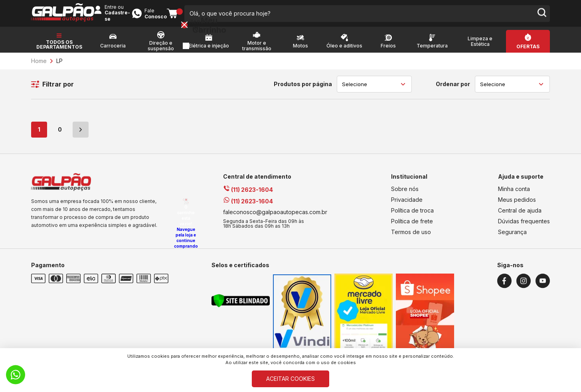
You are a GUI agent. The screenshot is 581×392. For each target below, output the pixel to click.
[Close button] (550, 28)
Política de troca (412, 216)
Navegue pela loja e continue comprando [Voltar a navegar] (551, 240)
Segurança (512, 237)
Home (39, 66)
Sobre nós (405, 194)
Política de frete (412, 226)
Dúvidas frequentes (524, 226)
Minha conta (514, 194)
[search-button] (370, 16)
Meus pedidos (517, 205)
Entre (422, 13)
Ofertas (528, 52)
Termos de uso (411, 237)
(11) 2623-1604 (248, 195)
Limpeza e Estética (480, 47)
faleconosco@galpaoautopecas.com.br (275, 217)
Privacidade (407, 205)
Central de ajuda (520, 216)
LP (59, 66)
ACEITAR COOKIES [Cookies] (290, 379)
